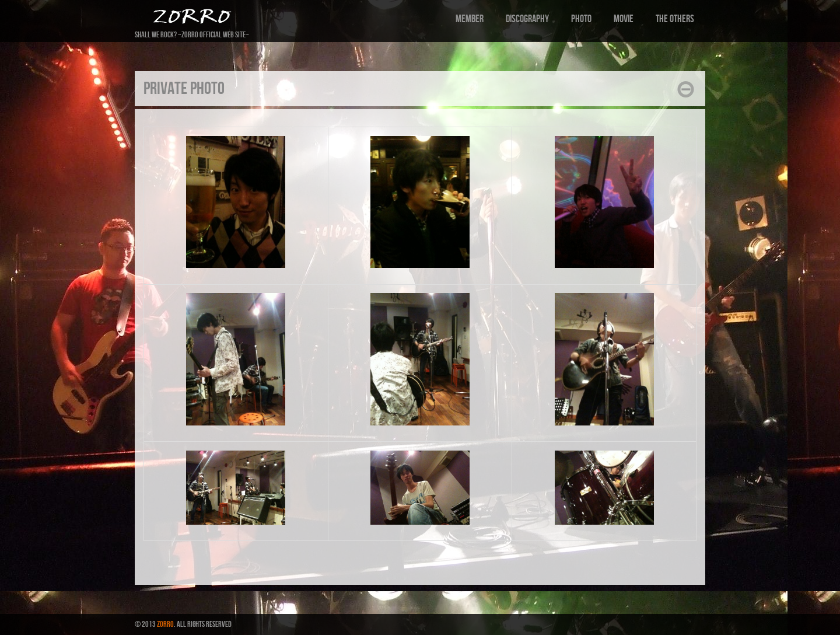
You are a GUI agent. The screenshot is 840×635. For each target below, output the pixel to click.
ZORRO (165, 624)
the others (675, 19)
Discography (527, 19)
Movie (624, 19)
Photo (581, 19)
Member (470, 19)
